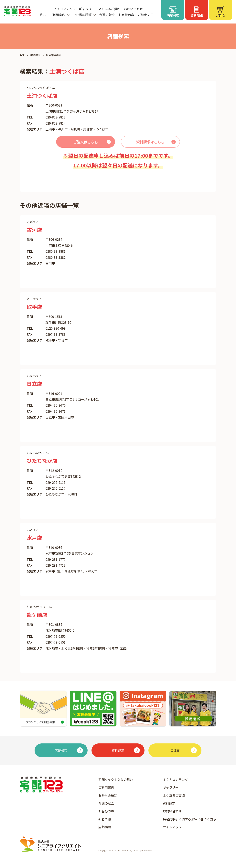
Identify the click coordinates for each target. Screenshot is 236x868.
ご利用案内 (106, 787)
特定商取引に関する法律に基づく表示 (189, 819)
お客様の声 (126, 15)
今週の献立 (107, 15)
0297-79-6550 (56, 636)
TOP (22, 55)
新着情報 (105, 819)
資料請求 (169, 803)
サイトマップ (172, 827)
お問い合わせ (133, 9)
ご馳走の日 (146, 15)
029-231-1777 (56, 559)
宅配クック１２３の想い (116, 779)
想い (43, 15)
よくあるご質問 (109, 9)
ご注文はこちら (86, 142)
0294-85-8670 (56, 405)
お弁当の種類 (108, 795)
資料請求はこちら (150, 142)
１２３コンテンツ (63, 9)
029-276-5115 (56, 482)
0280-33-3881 (56, 251)
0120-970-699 (56, 328)
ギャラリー (87, 9)
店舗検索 (35, 55)
